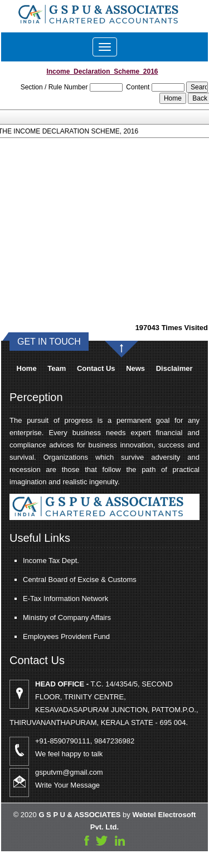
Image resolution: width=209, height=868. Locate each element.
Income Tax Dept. (35, 561)
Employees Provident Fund (50, 636)
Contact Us (96, 368)
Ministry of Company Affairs (51, 617)
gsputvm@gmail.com (85, 772)
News (135, 368)
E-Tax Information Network (49, 598)
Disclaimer (174, 368)
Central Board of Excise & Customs (64, 580)
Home (27, 368)
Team (57, 368)
